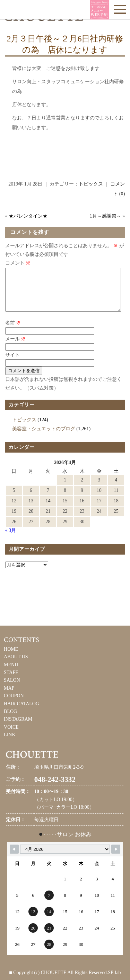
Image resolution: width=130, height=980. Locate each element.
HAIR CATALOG (21, 712)
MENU (11, 673)
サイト (12, 363)
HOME (11, 657)
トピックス (91, 184)
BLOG (10, 720)
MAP (9, 696)
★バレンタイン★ (28, 216)
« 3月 (11, 539)
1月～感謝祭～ (106, 216)
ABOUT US (16, 665)
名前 (13, 331)
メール (16, 347)
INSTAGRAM (18, 727)
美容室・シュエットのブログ (44, 437)
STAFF (11, 681)
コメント (18, 263)
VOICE (11, 735)
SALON (12, 688)
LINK (10, 743)
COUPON (14, 704)
